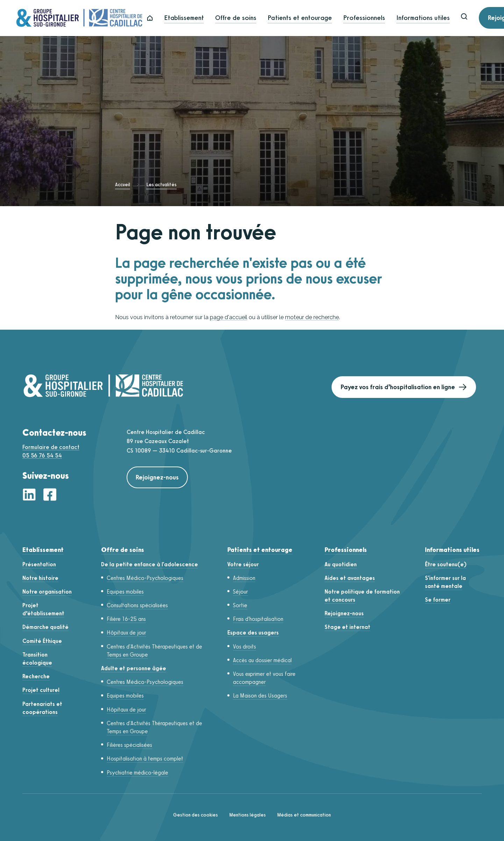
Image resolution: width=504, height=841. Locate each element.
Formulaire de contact (51, 447)
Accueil (123, 185)
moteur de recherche (312, 317)
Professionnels (370, 18)
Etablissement (190, 18)
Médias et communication (304, 815)
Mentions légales (247, 815)
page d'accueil (229, 317)
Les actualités (161, 185)
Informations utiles (429, 18)
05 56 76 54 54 (42, 455)
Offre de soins (242, 18)
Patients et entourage (306, 18)
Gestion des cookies (196, 815)
